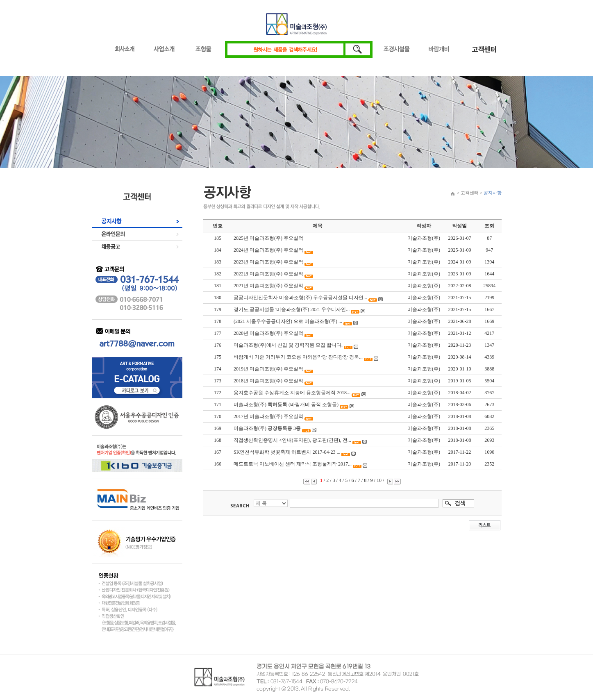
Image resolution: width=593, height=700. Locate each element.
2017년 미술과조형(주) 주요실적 (268, 416)
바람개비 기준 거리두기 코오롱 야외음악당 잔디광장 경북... (298, 357)
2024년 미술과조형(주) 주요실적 (268, 250)
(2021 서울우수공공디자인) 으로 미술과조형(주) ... (288, 321)
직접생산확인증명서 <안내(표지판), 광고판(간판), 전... (292, 440)
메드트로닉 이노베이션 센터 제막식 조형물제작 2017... (293, 464)
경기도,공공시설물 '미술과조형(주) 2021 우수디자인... (292, 309)
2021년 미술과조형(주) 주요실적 (268, 286)
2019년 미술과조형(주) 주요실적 (268, 369)
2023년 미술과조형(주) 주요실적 (268, 262)
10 (380, 480)
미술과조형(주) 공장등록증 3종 (267, 428)
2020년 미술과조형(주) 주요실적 (268, 333)
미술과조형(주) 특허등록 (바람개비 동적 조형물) (287, 405)
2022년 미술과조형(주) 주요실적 (268, 274)
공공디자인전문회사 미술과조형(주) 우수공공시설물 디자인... (300, 298)
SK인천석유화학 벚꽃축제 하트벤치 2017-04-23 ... (287, 452)
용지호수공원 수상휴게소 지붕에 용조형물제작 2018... (292, 393)
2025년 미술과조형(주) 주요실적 (268, 238)
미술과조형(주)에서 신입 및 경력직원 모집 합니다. (288, 345)
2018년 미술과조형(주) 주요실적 (268, 381)
